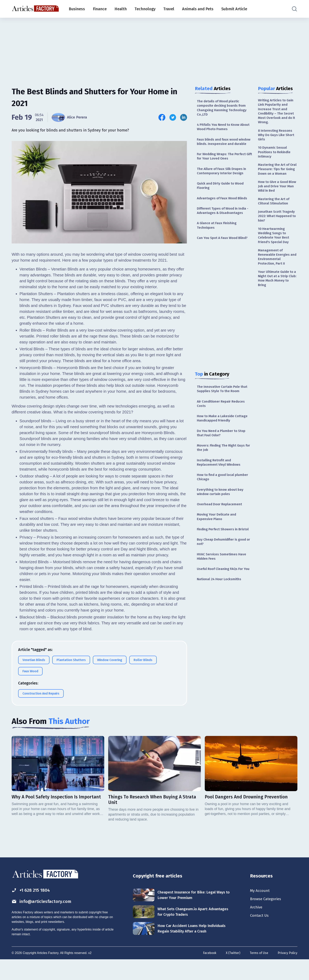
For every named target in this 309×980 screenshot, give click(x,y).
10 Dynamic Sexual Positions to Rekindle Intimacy (275, 154)
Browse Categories (267, 919)
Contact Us (260, 936)
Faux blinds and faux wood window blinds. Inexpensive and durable (222, 145)
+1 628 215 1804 (32, 910)
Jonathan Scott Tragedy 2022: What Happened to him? (277, 225)
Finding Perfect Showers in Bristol (224, 543)
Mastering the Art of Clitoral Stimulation (274, 210)
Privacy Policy (287, 973)
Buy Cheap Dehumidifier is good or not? (223, 555)
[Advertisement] (154, 48)
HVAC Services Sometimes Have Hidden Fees (222, 571)
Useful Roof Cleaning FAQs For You (221, 586)
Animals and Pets (198, 9)
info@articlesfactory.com (43, 921)
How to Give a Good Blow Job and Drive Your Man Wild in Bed (277, 194)
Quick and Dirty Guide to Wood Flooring (222, 193)
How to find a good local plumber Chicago (224, 489)
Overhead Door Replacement (220, 517)
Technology (145, 9)
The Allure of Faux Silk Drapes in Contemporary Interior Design (223, 178)
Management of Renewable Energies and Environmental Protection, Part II (278, 268)
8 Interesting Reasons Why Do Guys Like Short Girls (277, 137)
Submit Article (234, 9)
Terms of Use (259, 973)
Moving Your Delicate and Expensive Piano (217, 530)
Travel (169, 9)
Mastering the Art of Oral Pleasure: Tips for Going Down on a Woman (276, 174)
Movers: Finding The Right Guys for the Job (222, 459)
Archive (257, 928)
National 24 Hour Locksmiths (220, 599)
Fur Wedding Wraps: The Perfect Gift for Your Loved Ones (222, 163)
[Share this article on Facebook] (162, 117)
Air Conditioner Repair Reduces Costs (222, 413)
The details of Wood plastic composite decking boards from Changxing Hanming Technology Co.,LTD (223, 108)
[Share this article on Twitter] (173, 117)
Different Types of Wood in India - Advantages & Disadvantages (224, 219)
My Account (260, 910)
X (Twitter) (232, 973)
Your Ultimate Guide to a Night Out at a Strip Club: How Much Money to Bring (277, 290)
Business (77, 9)
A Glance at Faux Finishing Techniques (218, 234)
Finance (100, 9)
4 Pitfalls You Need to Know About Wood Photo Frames (220, 128)
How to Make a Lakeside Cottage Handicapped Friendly (223, 428)
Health (121, 9)
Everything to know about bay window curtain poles (221, 504)
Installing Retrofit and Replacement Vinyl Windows (219, 474)
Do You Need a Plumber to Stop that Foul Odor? (222, 444)
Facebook (208, 973)
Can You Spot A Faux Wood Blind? (224, 247)
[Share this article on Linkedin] (184, 117)
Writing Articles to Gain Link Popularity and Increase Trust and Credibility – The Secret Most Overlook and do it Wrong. (277, 112)
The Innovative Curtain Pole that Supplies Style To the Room (223, 398)
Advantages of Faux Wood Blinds (223, 206)
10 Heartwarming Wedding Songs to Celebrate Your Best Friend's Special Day (274, 245)
